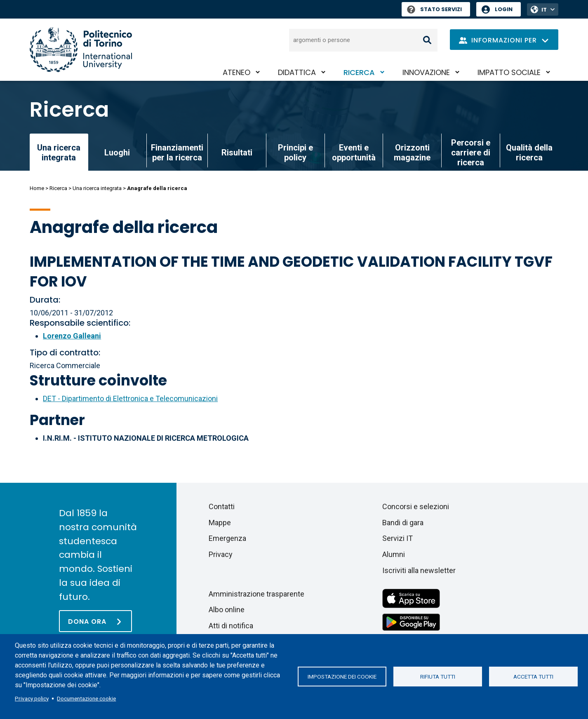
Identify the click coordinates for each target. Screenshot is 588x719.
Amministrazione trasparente (256, 594)
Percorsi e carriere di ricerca (471, 153)
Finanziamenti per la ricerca (177, 153)
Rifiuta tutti (438, 677)
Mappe (220, 523)
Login (504, 9)
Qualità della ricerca (529, 153)
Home (37, 188)
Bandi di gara (403, 523)
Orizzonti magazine (412, 153)
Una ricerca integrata (97, 188)
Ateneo (236, 72)
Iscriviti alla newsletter (419, 570)
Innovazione (426, 72)
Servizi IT (397, 538)
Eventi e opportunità (354, 153)
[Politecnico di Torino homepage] (81, 50)
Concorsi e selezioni (416, 506)
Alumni (394, 554)
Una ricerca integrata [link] (59, 153)
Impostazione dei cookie (342, 677)
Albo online (227, 610)
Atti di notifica (231, 626)
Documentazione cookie (86, 698)
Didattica (297, 72)
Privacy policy (32, 698)
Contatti (222, 506)
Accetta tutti (533, 677)
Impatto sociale (509, 72)
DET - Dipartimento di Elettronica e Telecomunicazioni (130, 398)
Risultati (237, 153)
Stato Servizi (434, 9)
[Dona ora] (95, 621)
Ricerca (359, 72)
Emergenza (227, 538)
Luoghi (117, 153)
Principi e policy (295, 153)
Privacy (221, 554)
